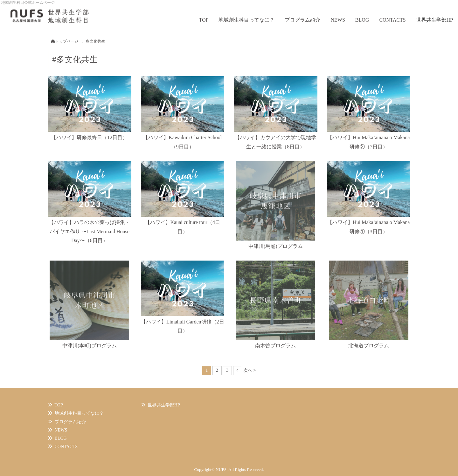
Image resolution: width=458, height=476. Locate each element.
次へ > (250, 370)
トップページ (65, 41)
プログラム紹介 (302, 20)
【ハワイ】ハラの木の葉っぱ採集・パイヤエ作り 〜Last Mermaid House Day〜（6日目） (89, 231)
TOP (204, 20)
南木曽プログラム (275, 346)
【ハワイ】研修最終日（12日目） (89, 137)
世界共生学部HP (434, 20)
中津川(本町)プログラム (90, 346)
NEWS (338, 20)
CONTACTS (392, 20)
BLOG (362, 20)
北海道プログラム (369, 346)
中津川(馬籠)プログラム (276, 246)
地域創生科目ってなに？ (246, 20)
